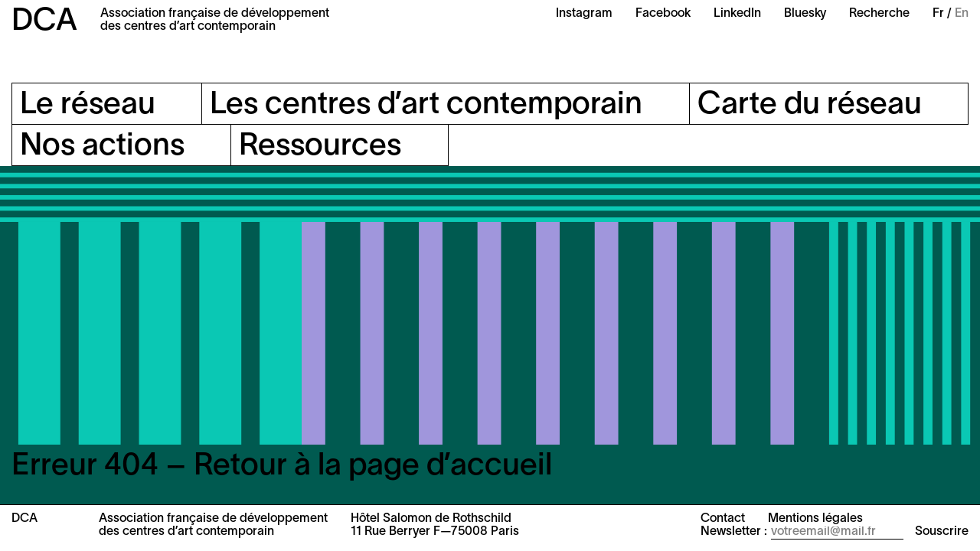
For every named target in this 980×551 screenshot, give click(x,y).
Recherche (879, 14)
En (962, 14)
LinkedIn (737, 14)
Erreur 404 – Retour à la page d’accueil (282, 466)
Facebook (663, 14)
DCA (44, 22)
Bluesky (805, 14)
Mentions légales (815, 519)
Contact (723, 519)
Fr (938, 14)
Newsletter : (734, 532)
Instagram (584, 14)
